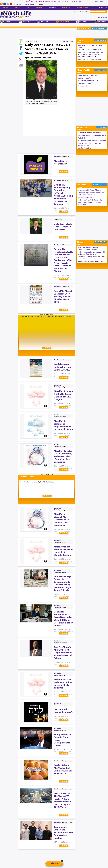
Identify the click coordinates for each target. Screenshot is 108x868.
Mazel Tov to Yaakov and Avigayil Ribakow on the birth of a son (64, 425)
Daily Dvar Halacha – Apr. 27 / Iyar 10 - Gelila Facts (63, 227)
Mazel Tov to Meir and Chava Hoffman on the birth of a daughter (64, 684)
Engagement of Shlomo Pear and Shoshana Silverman (89, 60)
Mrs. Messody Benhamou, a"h (88, 81)
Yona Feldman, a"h (84, 78)
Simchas (39, 8)
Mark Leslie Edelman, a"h (86, 83)
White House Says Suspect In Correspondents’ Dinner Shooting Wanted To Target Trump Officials (63, 583)
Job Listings (82, 127)
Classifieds (66, 8)
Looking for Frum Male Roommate (90, 200)
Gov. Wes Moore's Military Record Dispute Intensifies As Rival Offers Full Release (63, 652)
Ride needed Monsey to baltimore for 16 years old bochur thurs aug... (92, 258)
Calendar (4, 8)
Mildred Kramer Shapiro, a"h (87, 75)
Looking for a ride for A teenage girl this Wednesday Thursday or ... (91, 253)
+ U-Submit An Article (99, 28)
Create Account (29, 4)
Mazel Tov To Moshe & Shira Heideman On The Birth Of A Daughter (64, 395)
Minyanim (52, 8)
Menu (101, 2)
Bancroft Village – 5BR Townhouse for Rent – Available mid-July (91, 194)
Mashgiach (81, 138)
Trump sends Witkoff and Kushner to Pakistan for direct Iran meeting (64, 832)
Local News (58, 157)
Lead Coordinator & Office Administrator (92, 140)
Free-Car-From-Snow (85, 148)
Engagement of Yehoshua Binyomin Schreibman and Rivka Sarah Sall (90, 53)
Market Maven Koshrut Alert (61, 162)
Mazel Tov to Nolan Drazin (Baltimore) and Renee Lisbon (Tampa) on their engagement (63, 456)
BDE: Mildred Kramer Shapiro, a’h (63, 711)
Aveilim (103, 70)
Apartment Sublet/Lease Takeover (89, 190)
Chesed (17, 8)
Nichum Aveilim (83, 8)
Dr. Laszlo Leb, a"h (84, 86)
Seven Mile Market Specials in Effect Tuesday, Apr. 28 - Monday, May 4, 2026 (63, 296)
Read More (64, 171)
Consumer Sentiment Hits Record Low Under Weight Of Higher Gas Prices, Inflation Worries (63, 619)
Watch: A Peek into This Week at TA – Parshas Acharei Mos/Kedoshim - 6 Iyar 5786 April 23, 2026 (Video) (63, 800)
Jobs (28, 8)
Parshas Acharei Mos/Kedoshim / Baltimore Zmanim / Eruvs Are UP (64, 769)
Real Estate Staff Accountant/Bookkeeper (92, 135)
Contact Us (103, 8)
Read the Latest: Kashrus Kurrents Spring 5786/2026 (63, 367)
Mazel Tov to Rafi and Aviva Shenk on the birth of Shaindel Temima (63, 551)
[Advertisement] (56, 142)
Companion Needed (85, 197)
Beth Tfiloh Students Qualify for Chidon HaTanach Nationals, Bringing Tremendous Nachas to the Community (63, 194)
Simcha (103, 40)
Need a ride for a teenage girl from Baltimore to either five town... (89, 248)
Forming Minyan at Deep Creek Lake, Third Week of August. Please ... (90, 262)
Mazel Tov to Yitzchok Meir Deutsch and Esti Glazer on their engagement (62, 520)
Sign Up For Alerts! (84, 28)
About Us (42, 4)
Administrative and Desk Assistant (89, 133)
